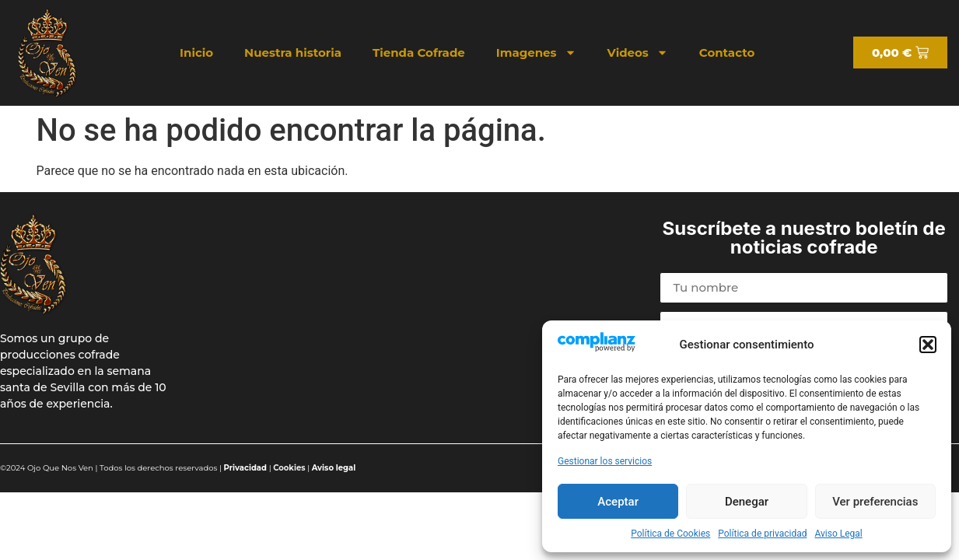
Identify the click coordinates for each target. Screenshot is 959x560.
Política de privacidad (762, 534)
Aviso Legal (838, 534)
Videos (638, 52)
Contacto (727, 52)
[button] (928, 345)
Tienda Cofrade (419, 52)
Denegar (747, 502)
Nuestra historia (293, 52)
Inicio (196, 52)
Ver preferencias (875, 502)
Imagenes (536, 52)
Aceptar (618, 502)
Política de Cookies (670, 534)
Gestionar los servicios (605, 461)
